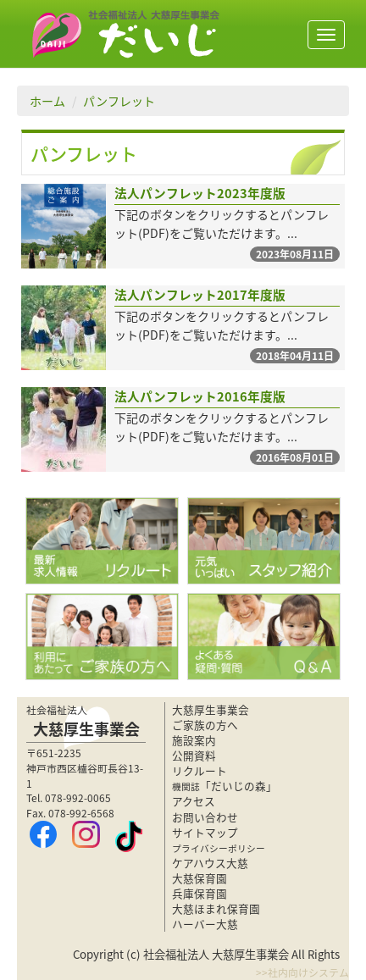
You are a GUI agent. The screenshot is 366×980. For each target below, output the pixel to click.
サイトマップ (205, 832)
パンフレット (119, 101)
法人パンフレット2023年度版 (200, 193)
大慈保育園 (200, 878)
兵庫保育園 (200, 893)
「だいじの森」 (225, 786)
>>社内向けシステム (302, 972)
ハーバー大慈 (205, 924)
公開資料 (194, 755)
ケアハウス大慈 (210, 863)
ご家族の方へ (205, 725)
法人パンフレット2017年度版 (200, 295)
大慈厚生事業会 (211, 709)
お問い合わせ (205, 817)
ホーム (47, 101)
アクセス (194, 801)
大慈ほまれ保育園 (216, 908)
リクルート (200, 770)
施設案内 (194, 740)
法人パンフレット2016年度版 (200, 396)
